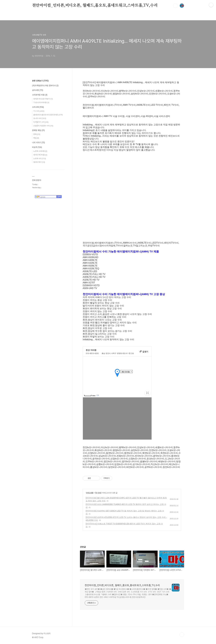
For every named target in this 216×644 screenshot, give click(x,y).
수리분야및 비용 (40, 95)
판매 (37, 134)
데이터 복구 (39, 162)
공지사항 (38, 90)
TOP (182, 635)
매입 (36, 138)
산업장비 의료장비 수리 (43, 126)
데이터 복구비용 (40, 155)
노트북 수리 (40, 159)
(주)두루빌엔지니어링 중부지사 (45, 86)
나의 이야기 (38, 143)
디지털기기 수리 (41, 122)
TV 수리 (98, 493)
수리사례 (89, 493)
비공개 (37, 147)
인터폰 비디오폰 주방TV (43, 99)
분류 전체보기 (40, 81)
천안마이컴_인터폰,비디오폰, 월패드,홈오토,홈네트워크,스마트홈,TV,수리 (95, 5)
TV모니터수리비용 (41, 103)
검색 (175, 6)
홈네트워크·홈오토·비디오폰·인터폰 (48, 115)
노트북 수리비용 (40, 151)
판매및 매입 (38, 130)
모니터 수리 (40, 118)
